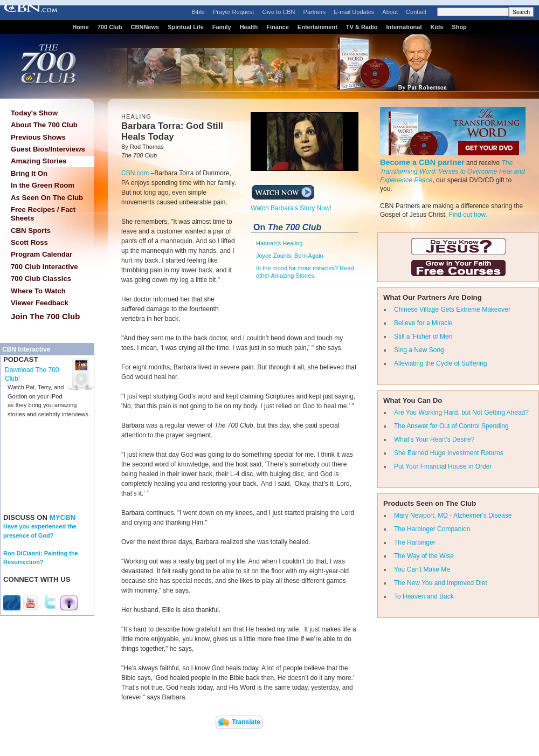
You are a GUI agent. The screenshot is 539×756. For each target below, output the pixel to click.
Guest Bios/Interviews (48, 149)
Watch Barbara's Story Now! (291, 205)
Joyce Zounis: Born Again (290, 256)
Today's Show (34, 113)
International (404, 27)
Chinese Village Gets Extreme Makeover (452, 310)
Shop (459, 27)
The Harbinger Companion (432, 529)
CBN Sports (31, 231)
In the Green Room (43, 185)
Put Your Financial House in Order (443, 466)
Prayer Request (233, 12)
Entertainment (317, 27)
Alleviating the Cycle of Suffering (441, 363)
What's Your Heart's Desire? (434, 439)
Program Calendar (42, 254)
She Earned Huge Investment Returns (449, 453)
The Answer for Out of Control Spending (451, 426)
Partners (315, 12)
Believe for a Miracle (423, 323)
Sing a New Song (419, 350)
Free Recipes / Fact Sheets (43, 214)
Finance (278, 27)
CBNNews (145, 27)
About (390, 12)
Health (249, 27)
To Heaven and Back (424, 596)
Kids (437, 27)
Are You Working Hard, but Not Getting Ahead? (461, 413)
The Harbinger (415, 542)
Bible (198, 12)
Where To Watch (38, 291)
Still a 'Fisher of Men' (424, 336)
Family (222, 27)
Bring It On (29, 173)
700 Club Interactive (44, 267)
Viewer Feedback (40, 303)
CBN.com (135, 173)
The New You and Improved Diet (441, 583)
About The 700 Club (44, 125)
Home (81, 27)
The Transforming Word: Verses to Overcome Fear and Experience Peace (452, 171)
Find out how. (468, 215)
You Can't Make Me (422, 569)
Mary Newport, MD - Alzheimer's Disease (453, 516)
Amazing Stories (39, 161)
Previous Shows (38, 137)
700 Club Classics (41, 279)
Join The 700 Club (45, 316)
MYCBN (63, 517)
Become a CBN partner (422, 162)
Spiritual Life (186, 27)
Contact (416, 12)
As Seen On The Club (47, 198)
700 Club (110, 27)
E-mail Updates (354, 12)
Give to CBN (278, 12)
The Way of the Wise (424, 556)
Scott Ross (29, 242)
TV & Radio (362, 27)
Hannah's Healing (279, 243)
